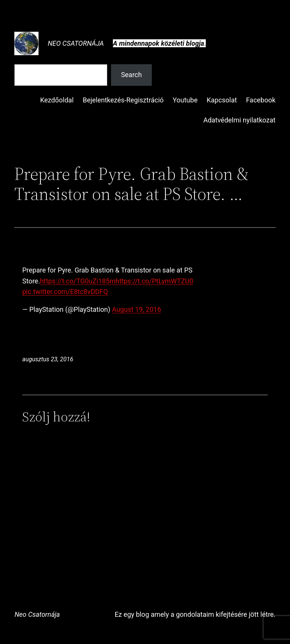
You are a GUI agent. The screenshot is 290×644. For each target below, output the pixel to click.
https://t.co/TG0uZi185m (78, 281)
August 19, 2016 (137, 309)
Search (131, 75)
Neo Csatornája (76, 43)
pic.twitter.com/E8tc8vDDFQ (65, 292)
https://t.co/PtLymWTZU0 (154, 281)
